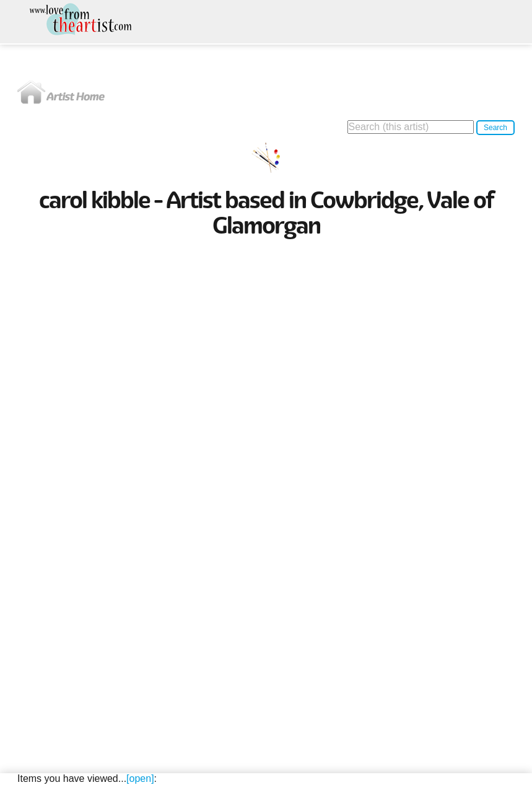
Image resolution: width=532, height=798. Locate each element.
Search (495, 128)
